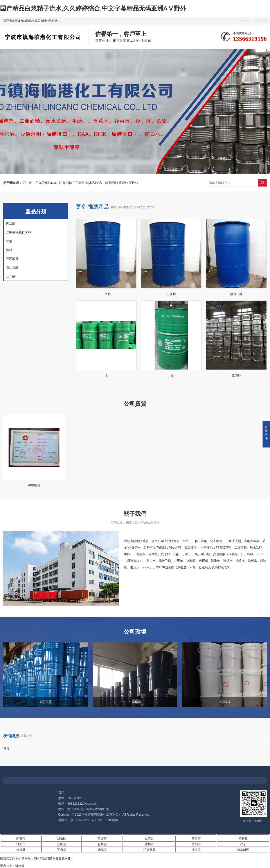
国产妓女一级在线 (12, 866)
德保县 (21, 850)
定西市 (102, 838)
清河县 (196, 850)
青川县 (102, 844)
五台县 (62, 850)
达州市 (149, 844)
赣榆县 (102, 850)
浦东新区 (243, 850)
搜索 (262, 183)
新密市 (21, 838)
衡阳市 (196, 844)
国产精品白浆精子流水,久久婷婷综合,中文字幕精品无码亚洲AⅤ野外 (93, 8)
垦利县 (243, 838)
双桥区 (62, 838)
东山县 (62, 844)
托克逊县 (149, 850)
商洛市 (196, 838)
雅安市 (21, 844)
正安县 (149, 838)
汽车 (243, 844)
